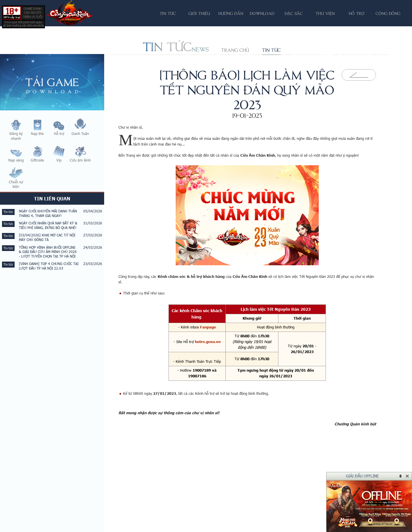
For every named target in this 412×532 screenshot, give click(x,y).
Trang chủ (235, 50)
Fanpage (208, 327)
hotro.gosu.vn (208, 342)
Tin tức (271, 50)
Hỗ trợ (357, 13)
